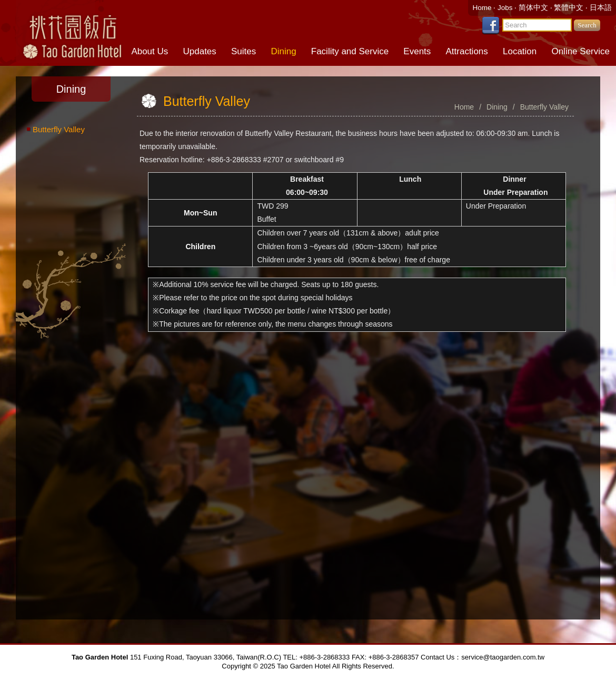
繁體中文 (569, 8)
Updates (199, 51)
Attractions (467, 51)
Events (417, 51)
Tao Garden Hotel (71, 32)
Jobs (506, 8)
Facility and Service (350, 51)
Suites (244, 51)
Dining (283, 51)
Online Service (580, 51)
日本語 (601, 8)
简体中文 (533, 8)
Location (520, 51)
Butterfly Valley (59, 129)
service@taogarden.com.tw (503, 657)
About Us (150, 51)
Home (483, 8)
